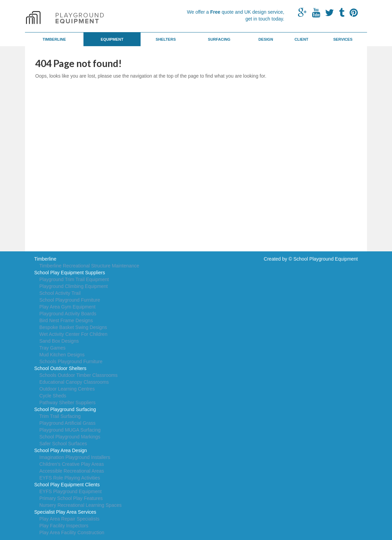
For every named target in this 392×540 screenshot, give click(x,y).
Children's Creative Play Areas (72, 464)
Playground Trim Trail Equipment (74, 279)
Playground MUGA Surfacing (70, 430)
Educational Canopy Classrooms (74, 382)
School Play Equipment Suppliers (70, 273)
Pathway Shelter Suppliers (67, 403)
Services (343, 39)
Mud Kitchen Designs (62, 355)
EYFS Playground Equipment (70, 491)
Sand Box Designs (59, 341)
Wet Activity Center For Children (73, 334)
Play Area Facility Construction (72, 532)
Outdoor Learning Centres (67, 389)
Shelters (166, 39)
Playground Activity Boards (68, 314)
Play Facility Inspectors (64, 526)
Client (301, 39)
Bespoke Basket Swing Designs (73, 327)
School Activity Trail (60, 293)
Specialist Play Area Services (65, 512)
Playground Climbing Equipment (74, 286)
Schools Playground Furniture (71, 361)
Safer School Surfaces (63, 444)
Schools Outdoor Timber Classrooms (79, 375)
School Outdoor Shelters (60, 368)
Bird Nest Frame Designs (66, 320)
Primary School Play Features (71, 498)
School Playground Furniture (70, 300)
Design (266, 39)
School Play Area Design (61, 450)
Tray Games (53, 348)
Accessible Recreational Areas (72, 471)
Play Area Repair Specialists (69, 519)
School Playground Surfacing (65, 409)
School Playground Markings (70, 437)
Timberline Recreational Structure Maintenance (89, 266)
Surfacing (219, 39)
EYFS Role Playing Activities (70, 478)
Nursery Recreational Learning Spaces (80, 505)
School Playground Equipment (326, 259)
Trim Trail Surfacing (60, 416)
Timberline (54, 39)
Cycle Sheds (53, 396)
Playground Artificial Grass (67, 423)
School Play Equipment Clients (67, 485)
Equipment (112, 39)
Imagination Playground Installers (75, 457)
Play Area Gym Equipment (67, 307)
